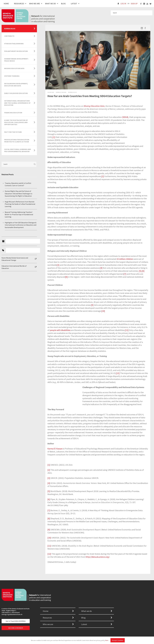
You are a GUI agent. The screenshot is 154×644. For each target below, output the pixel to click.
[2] (103, 176)
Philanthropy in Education (16, 51)
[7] (125, 274)
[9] (92, 305)
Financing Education (13, 113)
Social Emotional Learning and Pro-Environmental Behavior (18, 150)
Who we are (48, 624)
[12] (118, 373)
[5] (140, 271)
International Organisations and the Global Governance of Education (17, 103)
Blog (63, 4)
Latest (74, 4)
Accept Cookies (118, 640)
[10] (103, 311)
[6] (143, 271)
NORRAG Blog (10, 29)
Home (6, 4)
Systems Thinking (12, 76)
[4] (101, 268)
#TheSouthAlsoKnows (14, 44)
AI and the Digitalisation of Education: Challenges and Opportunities (16, 122)
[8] (66, 277)
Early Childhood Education (16, 93)
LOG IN (123, 4)
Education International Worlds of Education (14, 267)
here (107, 640)
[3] (58, 265)
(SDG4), (125, 117)
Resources (19, 4)
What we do (87, 611)
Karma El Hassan (55, 449)
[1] (54, 137)
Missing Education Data (94, 106)
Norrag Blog (72, 92)
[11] (127, 330)
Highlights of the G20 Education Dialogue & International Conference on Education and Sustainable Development (21, 225)
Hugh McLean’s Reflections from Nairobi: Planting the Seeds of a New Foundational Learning (20, 204)
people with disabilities (60, 330)
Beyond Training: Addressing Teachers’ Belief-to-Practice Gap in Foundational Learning (19, 215)
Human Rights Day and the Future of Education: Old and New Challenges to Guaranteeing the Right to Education (19, 194)
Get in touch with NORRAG (16, 621)
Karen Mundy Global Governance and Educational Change (15, 259)
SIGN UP (134, 4)
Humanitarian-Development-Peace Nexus (16, 60)
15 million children (125, 259)
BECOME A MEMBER (16, 628)
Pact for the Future (13, 132)
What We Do (50, 4)
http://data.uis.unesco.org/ (98, 557)
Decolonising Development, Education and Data (16, 85)
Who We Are (35, 4)
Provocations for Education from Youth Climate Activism (17, 141)
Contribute (9, 36)
